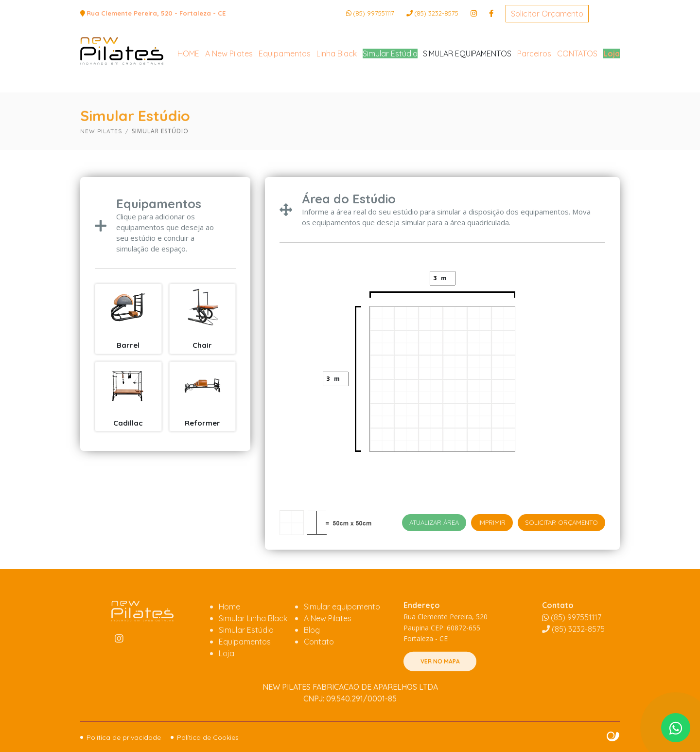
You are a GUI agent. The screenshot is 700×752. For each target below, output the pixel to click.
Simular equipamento (342, 640)
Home (229, 640)
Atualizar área (434, 522)
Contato (319, 675)
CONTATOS (577, 93)
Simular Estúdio (390, 93)
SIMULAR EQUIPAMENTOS (467, 93)
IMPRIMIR (492, 522)
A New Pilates (229, 93)
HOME (188, 93)
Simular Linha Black (253, 651)
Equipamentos (285, 93)
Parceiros (534, 93)
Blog (312, 663)
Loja (612, 93)
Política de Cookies (208, 737)
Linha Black (337, 93)
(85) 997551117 (374, 13)
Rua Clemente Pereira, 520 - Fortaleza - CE (156, 13)
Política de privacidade (124, 737)
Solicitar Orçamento (547, 14)
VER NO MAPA (440, 694)
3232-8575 (436, 13)
